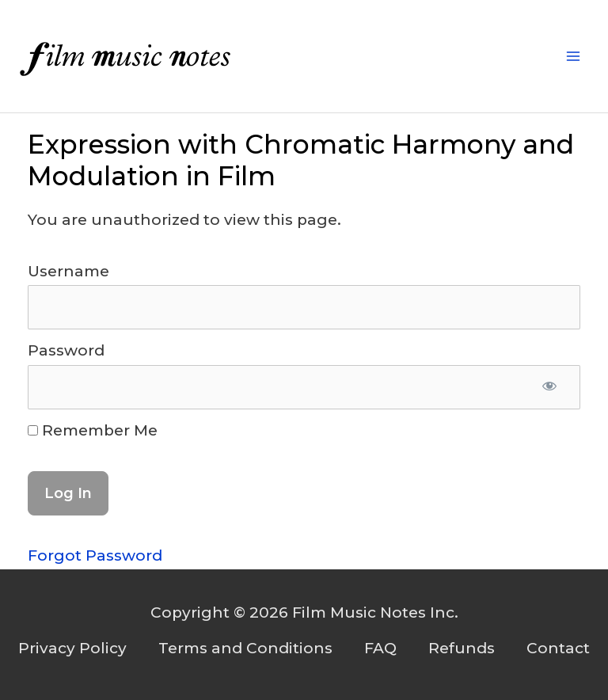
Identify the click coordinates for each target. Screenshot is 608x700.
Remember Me (93, 430)
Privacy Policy (72, 648)
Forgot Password (95, 555)
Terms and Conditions (245, 648)
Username (68, 271)
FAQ (380, 648)
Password (66, 350)
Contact (558, 648)
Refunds (462, 648)
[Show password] (550, 387)
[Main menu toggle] (574, 57)
